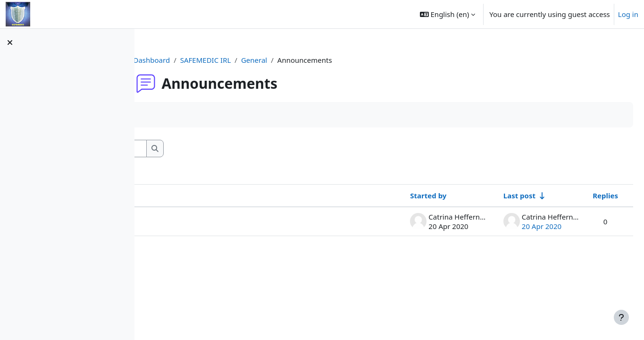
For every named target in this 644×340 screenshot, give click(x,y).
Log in (628, 14)
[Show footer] (621, 317)
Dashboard (211, 60)
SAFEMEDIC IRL (265, 60)
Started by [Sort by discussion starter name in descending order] (406, 195)
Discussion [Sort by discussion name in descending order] (183, 195)
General (314, 60)
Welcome (180, 221)
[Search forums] (231, 149)
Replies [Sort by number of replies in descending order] (583, 195)
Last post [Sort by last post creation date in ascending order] (497, 195)
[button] (447, 14)
